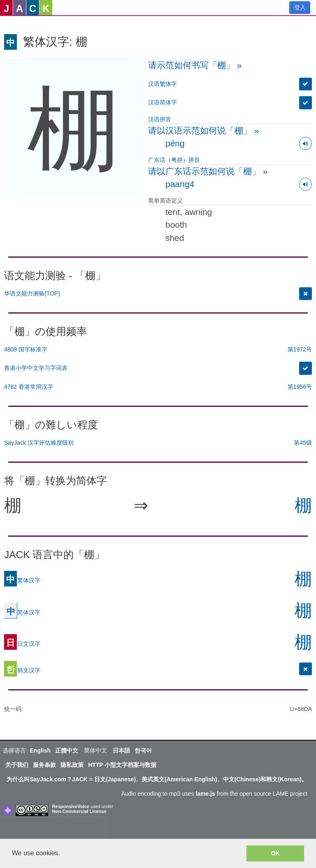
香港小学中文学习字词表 (36, 368)
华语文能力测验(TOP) (32, 293)
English (40, 750)
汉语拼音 (160, 119)
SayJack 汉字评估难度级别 (39, 443)
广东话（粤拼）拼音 (174, 160)
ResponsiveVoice (71, 806)
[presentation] (53, 830)
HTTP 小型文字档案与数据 (122, 765)
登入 (300, 7)
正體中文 (67, 750)
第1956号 (300, 387)
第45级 (303, 443)
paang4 (180, 184)
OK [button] (275, 853)
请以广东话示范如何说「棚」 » (208, 171)
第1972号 (300, 349)
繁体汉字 (22, 580)
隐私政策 (72, 765)
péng (175, 143)
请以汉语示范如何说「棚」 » (204, 130)
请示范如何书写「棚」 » (195, 65)
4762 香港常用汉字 (29, 387)
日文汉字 (22, 644)
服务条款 (44, 765)
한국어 (143, 750)
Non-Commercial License (79, 811)
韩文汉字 (22, 670)
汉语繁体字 (163, 84)
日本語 (121, 750)
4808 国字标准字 (26, 349)
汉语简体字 (163, 102)
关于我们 (17, 765)
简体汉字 (22, 612)
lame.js (205, 794)
